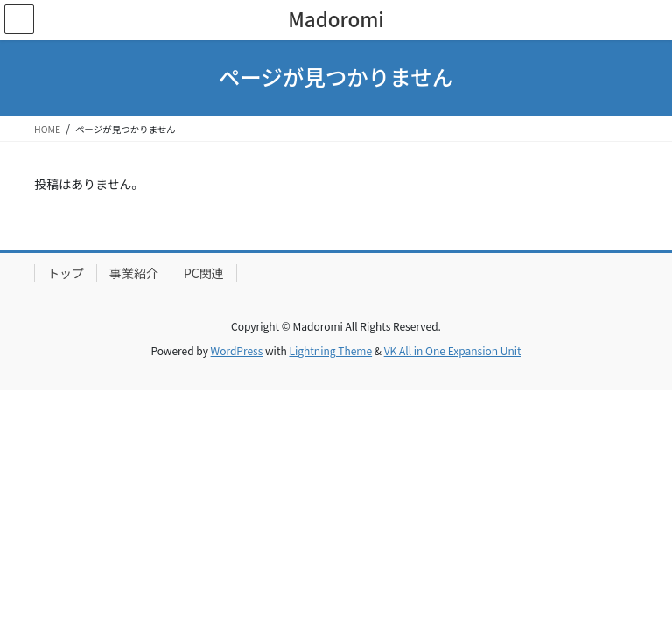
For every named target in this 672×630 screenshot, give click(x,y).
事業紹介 (134, 273)
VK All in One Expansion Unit (453, 350)
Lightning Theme (330, 350)
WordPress (237, 350)
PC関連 (204, 273)
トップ (66, 273)
